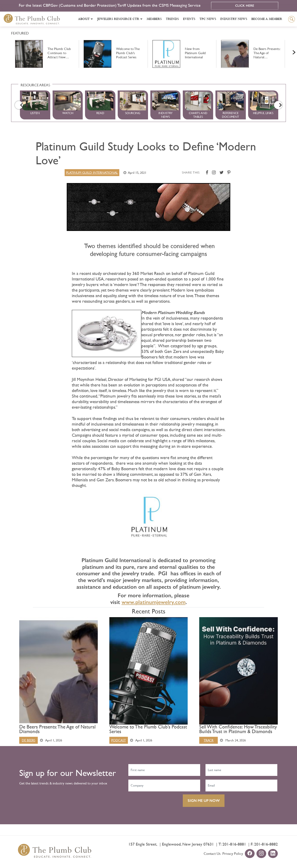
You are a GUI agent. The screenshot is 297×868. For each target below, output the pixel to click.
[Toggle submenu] (92, 19)
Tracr (209, 740)
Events (189, 19)
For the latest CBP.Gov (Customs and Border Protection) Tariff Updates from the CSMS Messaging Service (110, 5)
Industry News (234, 19)
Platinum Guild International (92, 173)
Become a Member (267, 19)
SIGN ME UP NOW (204, 801)
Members (154, 19)
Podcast (118, 740)
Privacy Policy (233, 854)
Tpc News (208, 19)
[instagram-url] (261, 854)
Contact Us (212, 854)
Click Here (245, 6)
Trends (172, 19)
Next (288, 51)
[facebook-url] (250, 854)
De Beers (28, 740)
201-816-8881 (234, 844)
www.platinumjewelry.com (154, 602)
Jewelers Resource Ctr (118, 19)
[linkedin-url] (273, 854)
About (84, 19)
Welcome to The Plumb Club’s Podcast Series (148, 729)
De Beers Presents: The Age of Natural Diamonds (57, 729)
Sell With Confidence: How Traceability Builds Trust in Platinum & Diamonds (238, 729)
